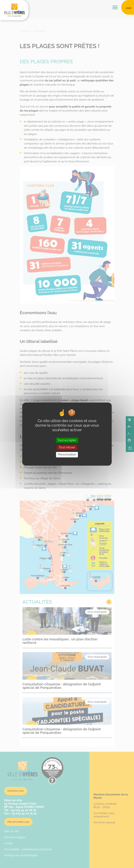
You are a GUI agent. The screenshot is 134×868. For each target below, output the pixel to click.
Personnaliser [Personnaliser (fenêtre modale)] (67, 455)
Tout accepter (67, 440)
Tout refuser (67, 448)
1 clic (129, 8)
